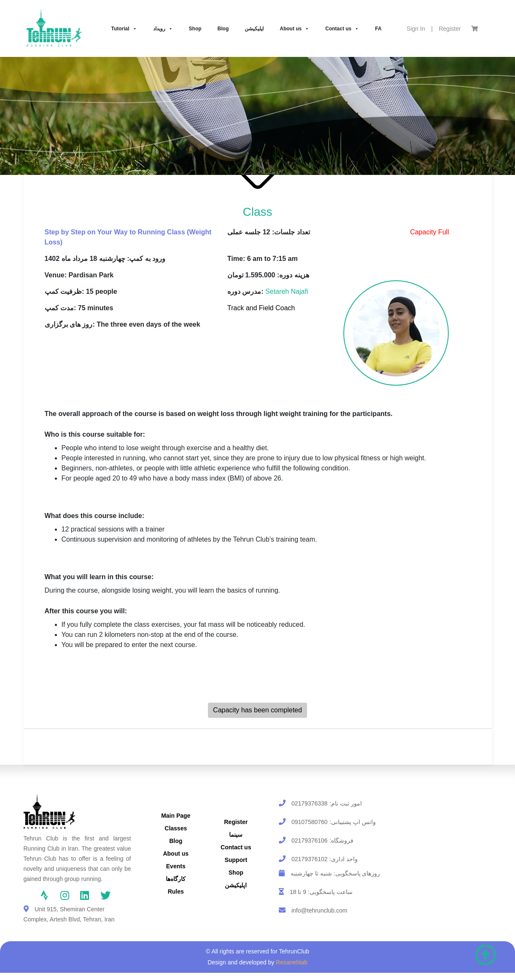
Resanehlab (292, 962)
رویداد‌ (163, 29)
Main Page (176, 816)
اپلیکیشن (254, 29)
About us (294, 29)
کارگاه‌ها (176, 879)
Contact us (342, 29)
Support (236, 860)
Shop (195, 29)
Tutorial (124, 29)
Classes (176, 828)
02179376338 (310, 803)
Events (176, 866)
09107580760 (310, 822)
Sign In (416, 29)
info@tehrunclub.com (320, 910)
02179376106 (310, 840)
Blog (223, 29)
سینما (236, 835)
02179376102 (310, 859)
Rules (176, 891)
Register (450, 29)
